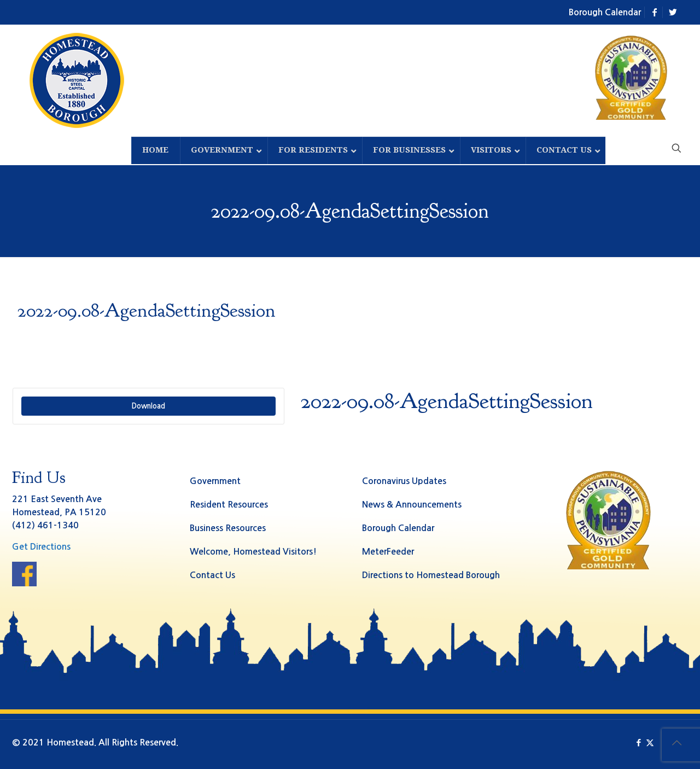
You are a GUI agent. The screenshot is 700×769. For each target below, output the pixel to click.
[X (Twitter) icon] (650, 742)
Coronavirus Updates (404, 481)
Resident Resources (229, 505)
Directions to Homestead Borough (431, 575)
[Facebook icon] (638, 742)
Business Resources (228, 528)
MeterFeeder (388, 552)
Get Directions (41, 547)
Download (148, 406)
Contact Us (212, 575)
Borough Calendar (605, 12)
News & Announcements (412, 505)
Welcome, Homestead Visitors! (253, 552)
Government (215, 481)
